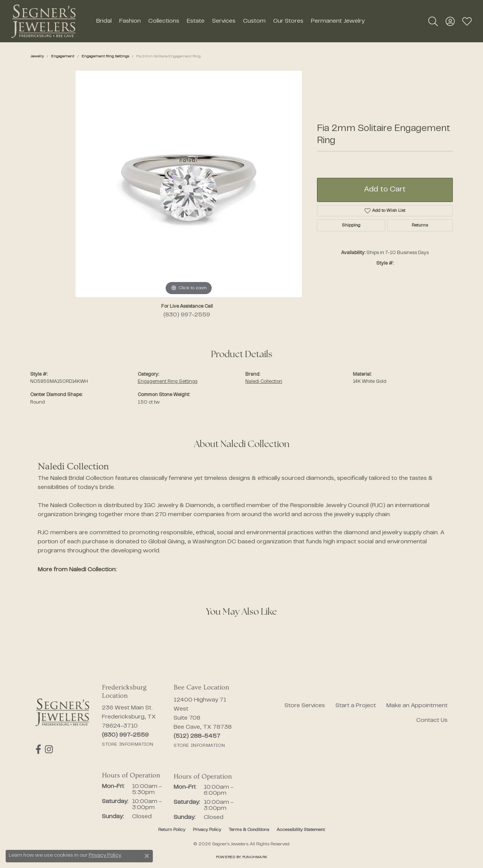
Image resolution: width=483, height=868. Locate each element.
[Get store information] (128, 745)
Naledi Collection (264, 382)
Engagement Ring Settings (105, 56)
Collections (164, 21)
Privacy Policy (207, 830)
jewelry (37, 56)
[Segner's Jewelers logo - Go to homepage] (43, 21)
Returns (420, 225)
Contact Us (432, 720)
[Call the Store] (125, 735)
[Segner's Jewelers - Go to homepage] (62, 712)
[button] (433, 21)
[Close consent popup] (147, 856)
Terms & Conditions (249, 830)
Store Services (305, 706)
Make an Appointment (417, 706)
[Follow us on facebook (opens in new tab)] (38, 749)
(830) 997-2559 (187, 315)
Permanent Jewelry (338, 21)
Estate (196, 21)
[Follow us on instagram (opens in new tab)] (49, 749)
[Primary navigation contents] (230, 21)
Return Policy (172, 830)
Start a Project (356, 706)
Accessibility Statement (301, 830)
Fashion (130, 21)
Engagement (63, 56)
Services (224, 21)
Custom (254, 21)
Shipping (351, 225)
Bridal (104, 21)
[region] (189, 184)
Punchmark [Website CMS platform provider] (255, 857)
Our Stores (288, 21)
